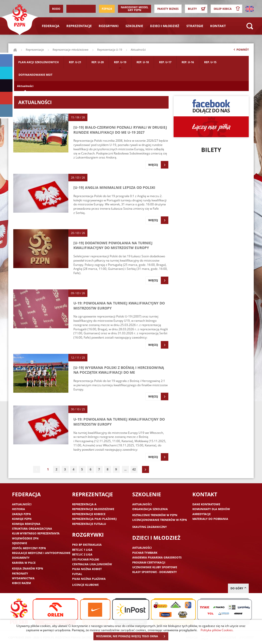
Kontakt (218, 26)
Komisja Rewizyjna (26, 524)
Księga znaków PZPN (28, 568)
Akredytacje (202, 514)
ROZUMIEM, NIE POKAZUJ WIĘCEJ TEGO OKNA (132, 636)
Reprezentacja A (84, 504)
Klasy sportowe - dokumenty (155, 572)
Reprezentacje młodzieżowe (71, 50)
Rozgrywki (109, 26)
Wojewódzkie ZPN (25, 538)
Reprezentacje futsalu (89, 524)
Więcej (158, 165)
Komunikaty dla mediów (211, 509)
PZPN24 (107, 9)
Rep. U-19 (120, 62)
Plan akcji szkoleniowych (38, 62)
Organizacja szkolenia (150, 509)
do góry (238, 588)
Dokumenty (21, 558)
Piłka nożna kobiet (87, 569)
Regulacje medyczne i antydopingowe (41, 553)
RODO (56, 9)
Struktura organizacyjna (32, 529)
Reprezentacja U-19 (110, 50)
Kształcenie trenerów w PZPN (155, 515)
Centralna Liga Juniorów (92, 564)
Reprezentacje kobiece (89, 514)
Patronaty (20, 573)
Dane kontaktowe (206, 504)
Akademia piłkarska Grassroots (157, 557)
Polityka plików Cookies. (217, 630)
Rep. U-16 (188, 62)
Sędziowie (20, 543)
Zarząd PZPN (21, 514)
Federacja (51, 26)
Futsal (77, 574)
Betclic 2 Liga (82, 554)
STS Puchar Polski (86, 559)
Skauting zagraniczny (150, 527)
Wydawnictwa (23, 578)
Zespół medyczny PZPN (29, 548)
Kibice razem (21, 583)
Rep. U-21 (75, 62)
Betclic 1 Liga (82, 550)
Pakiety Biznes (168, 9)
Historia (19, 509)
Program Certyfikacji (149, 562)
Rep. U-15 (210, 62)
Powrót (241, 51)
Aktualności (25, 86)
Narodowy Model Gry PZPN (135, 9)
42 (134, 469)
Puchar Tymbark (145, 553)
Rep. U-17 (165, 62)
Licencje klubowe (85, 585)
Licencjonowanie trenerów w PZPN (160, 520)
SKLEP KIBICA (228, 9)
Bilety (197, 9)
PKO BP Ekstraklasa (87, 545)
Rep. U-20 (98, 62)
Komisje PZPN (22, 519)
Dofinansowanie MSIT (35, 75)
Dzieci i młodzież (165, 26)
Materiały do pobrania (210, 519)
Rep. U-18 (143, 62)
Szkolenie (134, 26)
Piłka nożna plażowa (89, 579)
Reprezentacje (79, 26)
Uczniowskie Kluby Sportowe (155, 567)
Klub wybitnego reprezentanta (36, 533)
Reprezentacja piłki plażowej (94, 519)
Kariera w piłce (24, 563)
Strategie (195, 26)
